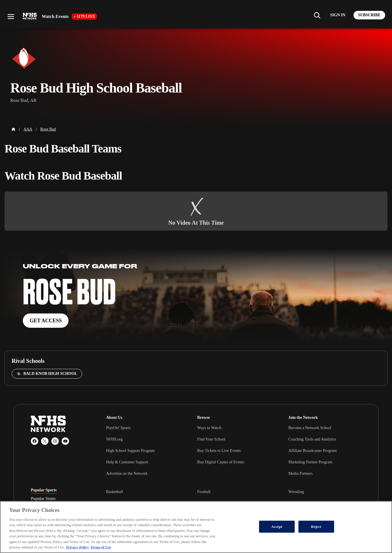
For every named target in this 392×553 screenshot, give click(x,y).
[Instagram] (55, 441)
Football (204, 492)
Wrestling (296, 492)
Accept (277, 527)
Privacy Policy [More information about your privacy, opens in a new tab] (78, 547)
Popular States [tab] (43, 499)
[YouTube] (65, 441)
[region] (196, 527)
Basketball (115, 492)
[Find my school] (317, 15)
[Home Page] (13, 129)
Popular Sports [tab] (44, 490)
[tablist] (59, 499)
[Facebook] (35, 441)
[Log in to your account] (338, 15)
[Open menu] (11, 17)
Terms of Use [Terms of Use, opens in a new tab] (101, 547)
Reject (316, 527)
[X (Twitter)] (45, 441)
